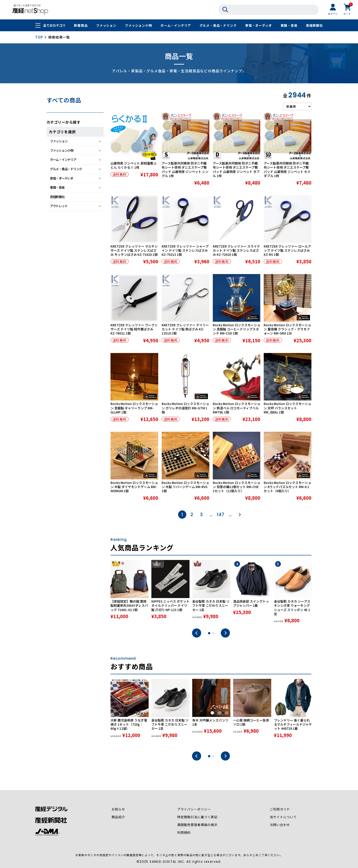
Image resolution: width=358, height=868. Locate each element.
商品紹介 (118, 817)
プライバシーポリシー (194, 809)
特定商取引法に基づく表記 (197, 817)
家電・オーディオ (259, 26)
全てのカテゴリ (54, 26)
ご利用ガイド (280, 809)
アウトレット (59, 206)
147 (221, 515)
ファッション (106, 26)
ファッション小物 (138, 26)
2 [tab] (213, 633)
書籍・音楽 (289, 26)
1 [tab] (209, 633)
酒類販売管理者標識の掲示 (197, 825)
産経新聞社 (314, 26)
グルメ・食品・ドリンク (218, 26)
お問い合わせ (280, 825)
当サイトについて (283, 817)
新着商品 (81, 26)
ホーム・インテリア (176, 26)
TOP (39, 37)
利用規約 (184, 833)
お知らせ (118, 809)
